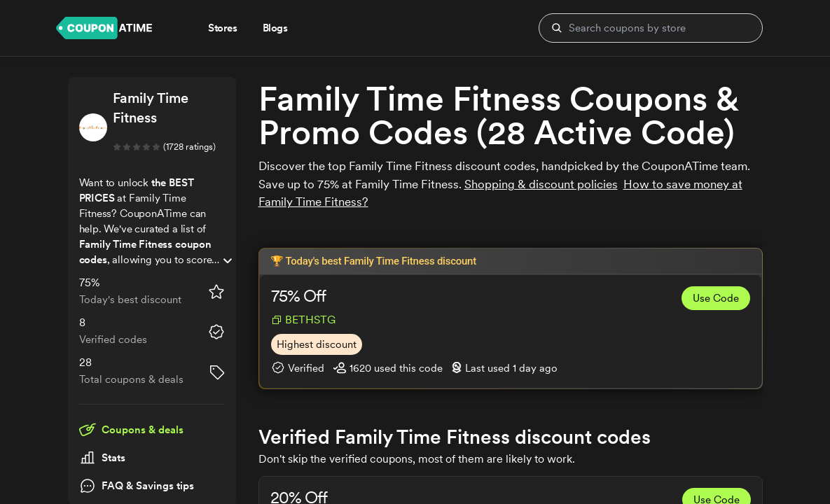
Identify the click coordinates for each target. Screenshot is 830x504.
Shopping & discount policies (541, 184)
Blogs (275, 28)
